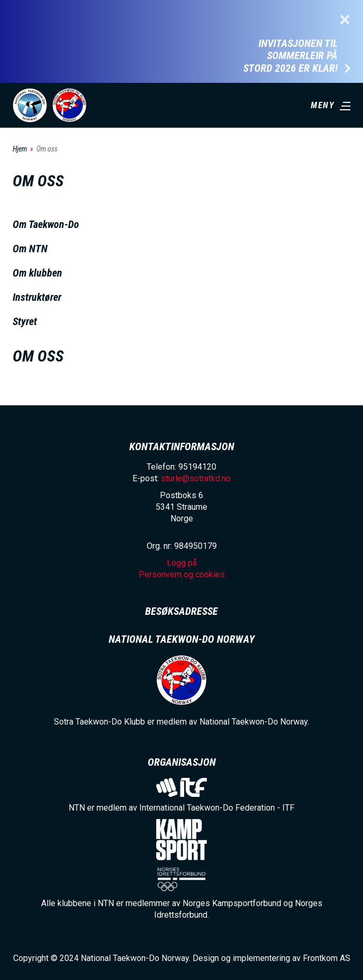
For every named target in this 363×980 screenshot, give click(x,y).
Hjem (20, 149)
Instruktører (37, 297)
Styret (25, 321)
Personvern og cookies (182, 574)
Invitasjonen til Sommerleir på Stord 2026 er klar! (290, 56)
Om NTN (30, 249)
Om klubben (37, 273)
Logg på (182, 563)
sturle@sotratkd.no (196, 478)
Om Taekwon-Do (46, 224)
